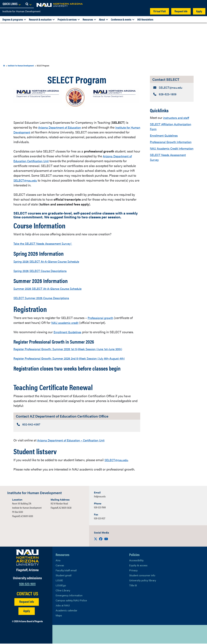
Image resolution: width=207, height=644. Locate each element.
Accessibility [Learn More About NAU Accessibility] (136, 561)
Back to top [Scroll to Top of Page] (186, 635)
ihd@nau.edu (100, 497)
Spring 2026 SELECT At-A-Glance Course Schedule (50, 261)
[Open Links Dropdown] (185, 4)
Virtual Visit (160, 11)
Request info (181, 11)
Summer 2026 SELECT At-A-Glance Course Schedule (51, 288)
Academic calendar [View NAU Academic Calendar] (66, 611)
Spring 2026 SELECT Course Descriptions (43, 271)
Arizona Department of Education (62, 127)
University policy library (143, 581)
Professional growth (102, 318)
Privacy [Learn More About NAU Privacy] (133, 571)
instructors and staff (177, 118)
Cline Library (63, 591)
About (102, 19)
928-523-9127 (100, 519)
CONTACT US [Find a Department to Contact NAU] (27, 594)
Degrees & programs (13, 19)
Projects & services (67, 19)
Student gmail (64, 576)
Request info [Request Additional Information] (27, 602)
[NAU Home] (26, 5)
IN (4, 65)
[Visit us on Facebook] (101, 539)
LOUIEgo (61, 586)
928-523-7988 (100, 508)
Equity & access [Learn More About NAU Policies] (138, 566)
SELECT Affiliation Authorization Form (163, 127)
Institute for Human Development (21, 11)
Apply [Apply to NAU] (27, 611)
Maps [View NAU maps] (59, 616)
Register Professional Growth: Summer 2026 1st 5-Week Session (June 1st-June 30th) (73, 349)
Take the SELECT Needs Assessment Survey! (45, 243)
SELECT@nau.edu (26, 180)
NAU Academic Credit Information (165, 156)
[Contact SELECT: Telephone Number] (172, 95)
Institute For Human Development (21, 65)
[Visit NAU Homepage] (27, 558)
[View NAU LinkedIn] (71, 635)
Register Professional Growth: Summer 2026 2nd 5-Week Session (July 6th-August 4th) (74, 358)
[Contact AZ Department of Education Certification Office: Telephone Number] (77, 424)
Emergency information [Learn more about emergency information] (69, 596)
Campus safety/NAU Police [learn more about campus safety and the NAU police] (71, 601)
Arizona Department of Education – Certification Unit (74, 440)
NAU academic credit (66, 322)
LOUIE (59, 581)
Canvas (60, 566)
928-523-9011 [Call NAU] (27, 584)
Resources (88, 19)
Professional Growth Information (164, 145)
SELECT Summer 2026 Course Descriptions (44, 298)
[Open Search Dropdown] (202, 4)
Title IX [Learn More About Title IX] (133, 586)
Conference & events (121, 19)
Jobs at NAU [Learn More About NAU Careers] (63, 606)
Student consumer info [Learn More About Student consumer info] (142, 576)
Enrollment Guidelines (165, 136)
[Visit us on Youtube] (106, 539)
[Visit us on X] (96, 539)
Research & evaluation (40, 19)
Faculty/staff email (66, 571)
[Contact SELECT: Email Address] (172, 88)
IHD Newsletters (145, 19)
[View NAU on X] (58, 635)
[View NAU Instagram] (77, 635)
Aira (58, 561)
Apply (199, 11)
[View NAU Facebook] (65, 635)
